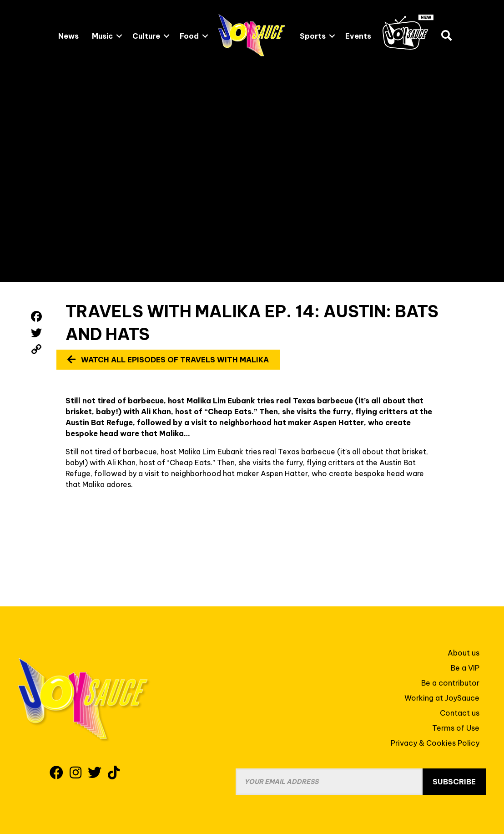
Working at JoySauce (442, 698)
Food (189, 36)
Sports (313, 36)
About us (464, 653)
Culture (146, 36)
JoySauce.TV (408, 32)
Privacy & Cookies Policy (435, 743)
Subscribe (454, 782)
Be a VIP (465, 668)
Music (102, 36)
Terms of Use (456, 728)
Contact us (460, 713)
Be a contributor (450, 683)
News (68, 36)
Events (358, 36)
